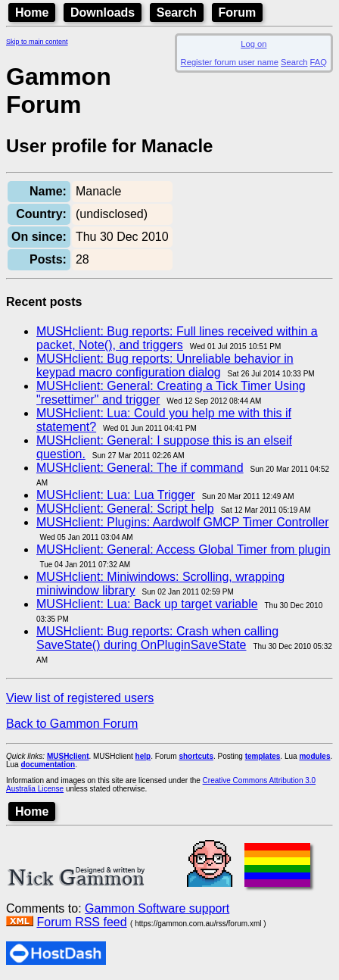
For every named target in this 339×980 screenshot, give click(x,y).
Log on (253, 44)
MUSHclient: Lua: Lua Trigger (116, 495)
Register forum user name (230, 62)
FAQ (319, 62)
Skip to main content (37, 42)
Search (177, 12)
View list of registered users (80, 698)
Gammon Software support (157, 908)
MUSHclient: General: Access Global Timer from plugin (183, 549)
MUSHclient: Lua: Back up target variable (147, 604)
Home (32, 12)
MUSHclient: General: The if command (140, 468)
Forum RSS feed (81, 922)
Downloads (103, 12)
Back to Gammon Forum (72, 724)
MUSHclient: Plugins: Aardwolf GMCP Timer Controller (183, 522)
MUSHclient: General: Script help (125, 509)
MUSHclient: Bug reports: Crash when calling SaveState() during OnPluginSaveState (157, 638)
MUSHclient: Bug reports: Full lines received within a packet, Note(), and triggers (177, 338)
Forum (238, 12)
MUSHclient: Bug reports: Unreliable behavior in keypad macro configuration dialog (165, 365)
